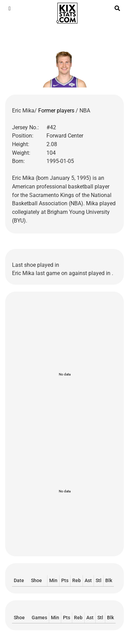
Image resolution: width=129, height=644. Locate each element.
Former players (57, 111)
